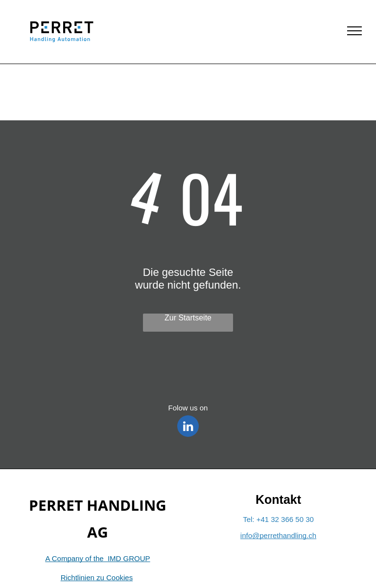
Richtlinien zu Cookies (97, 577)
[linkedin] (188, 427)
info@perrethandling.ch (278, 535)
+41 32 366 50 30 (285, 519)
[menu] (354, 31)
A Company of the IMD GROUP (97, 558)
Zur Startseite (188, 318)
